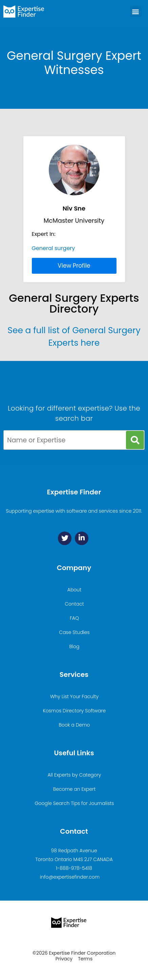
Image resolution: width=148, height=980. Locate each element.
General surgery (54, 248)
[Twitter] (65, 538)
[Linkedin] (82, 538)
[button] (136, 11)
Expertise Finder (74, 492)
